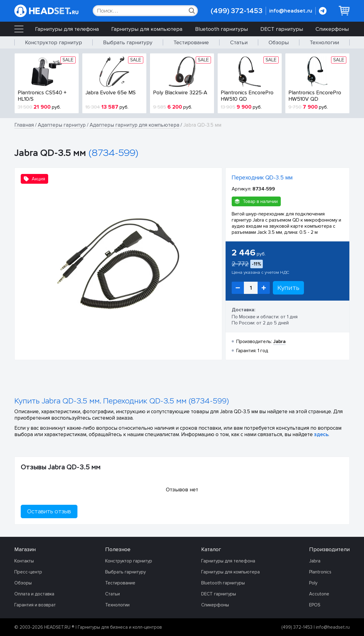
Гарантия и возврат (35, 605)
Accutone (319, 594)
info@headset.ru (291, 11)
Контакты (24, 561)
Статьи (239, 42)
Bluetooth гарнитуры (221, 29)
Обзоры (279, 42)
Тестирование (191, 42)
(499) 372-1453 (237, 11)
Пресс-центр (28, 572)
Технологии (324, 42)
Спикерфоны (332, 29)
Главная (24, 125)
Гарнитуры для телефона (67, 29)
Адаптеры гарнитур (62, 125)
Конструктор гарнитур (54, 42)
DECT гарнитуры (282, 29)
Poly (313, 583)
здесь (321, 434)
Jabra (315, 561)
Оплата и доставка (34, 594)
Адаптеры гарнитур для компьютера (134, 125)
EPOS (315, 605)
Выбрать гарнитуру (128, 42)
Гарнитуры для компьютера (147, 29)
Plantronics (320, 572)
